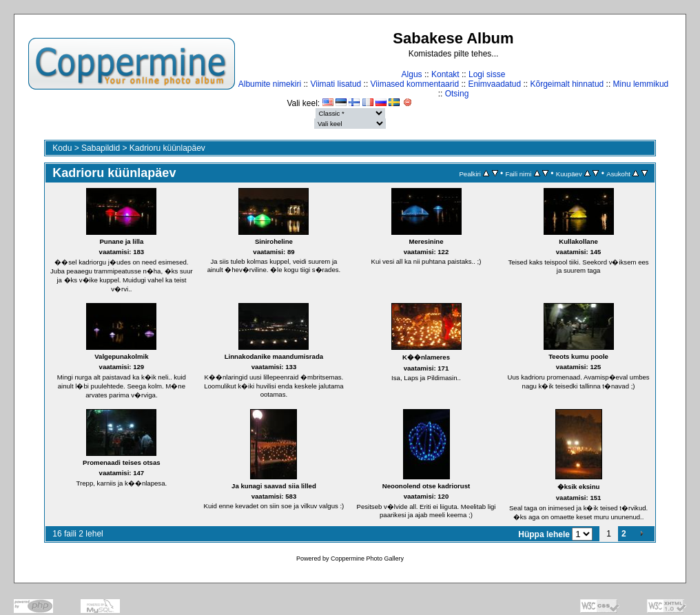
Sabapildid (101, 148)
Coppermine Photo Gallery (367, 559)
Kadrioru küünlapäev (167, 148)
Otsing (457, 94)
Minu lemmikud (641, 84)
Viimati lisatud (336, 84)
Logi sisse (487, 74)
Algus (412, 74)
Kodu (62, 148)
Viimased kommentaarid (415, 84)
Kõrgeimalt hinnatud (567, 84)
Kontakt (445, 74)
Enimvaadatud (494, 84)
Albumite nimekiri (270, 84)
